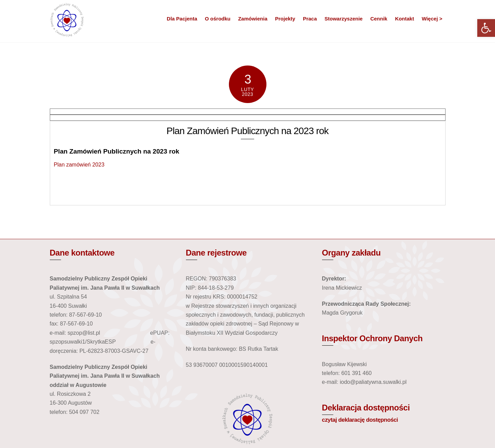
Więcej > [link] (432, 19)
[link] (486, 28)
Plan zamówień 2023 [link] (79, 165)
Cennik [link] (379, 19)
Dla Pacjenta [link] (182, 19)
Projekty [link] (285, 19)
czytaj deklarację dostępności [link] (360, 420)
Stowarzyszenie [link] (344, 19)
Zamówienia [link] (253, 19)
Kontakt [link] (405, 19)
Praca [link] (310, 19)
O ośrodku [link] (217, 19)
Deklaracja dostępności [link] (366, 408)
